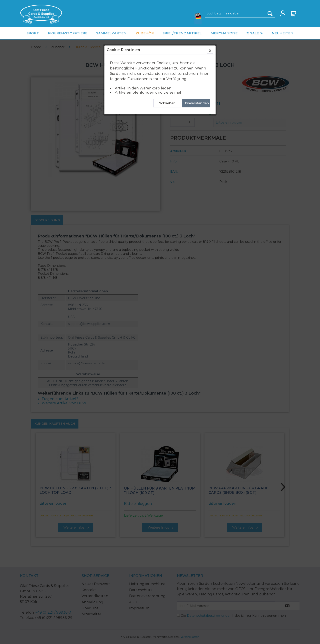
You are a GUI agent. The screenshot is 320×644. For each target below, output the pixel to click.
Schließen (167, 103)
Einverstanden (197, 103)
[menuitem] (41, 14)
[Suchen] (270, 14)
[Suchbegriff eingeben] (240, 14)
